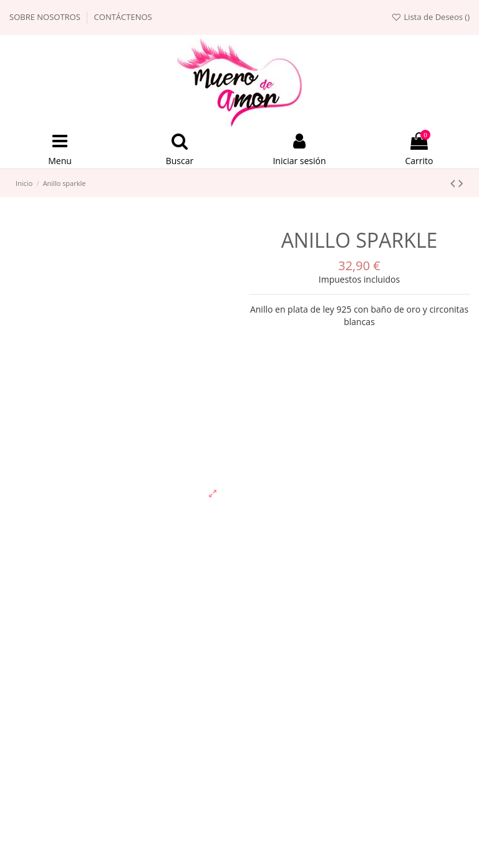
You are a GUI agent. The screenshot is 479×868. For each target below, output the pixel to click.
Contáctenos (123, 17)
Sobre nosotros (46, 17)
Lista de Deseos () (430, 17)
